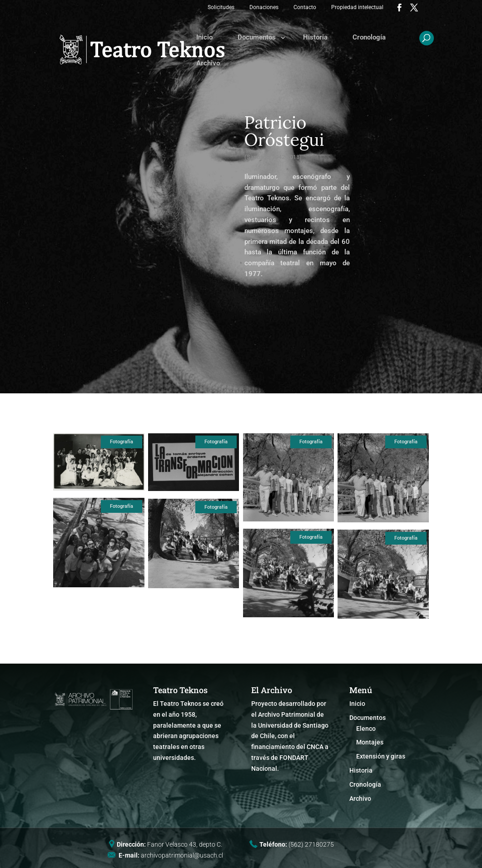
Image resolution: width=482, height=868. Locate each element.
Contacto (305, 7)
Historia (315, 37)
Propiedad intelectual (357, 7)
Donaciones (264, 7)
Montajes (370, 742)
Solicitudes (221, 7)
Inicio (204, 37)
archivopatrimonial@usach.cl (182, 855)
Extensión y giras (381, 756)
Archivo (208, 63)
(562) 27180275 (311, 844)
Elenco (366, 729)
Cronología (369, 37)
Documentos (257, 37)
